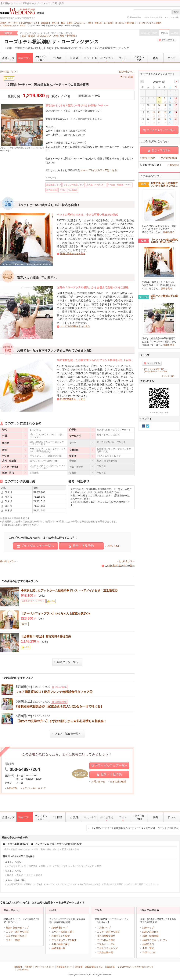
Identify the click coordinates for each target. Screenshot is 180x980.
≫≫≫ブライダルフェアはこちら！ (100, 170)
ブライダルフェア (41, 58)
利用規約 (28, 967)
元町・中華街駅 (68, 36)
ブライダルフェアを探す (64, 940)
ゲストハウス (61, 866)
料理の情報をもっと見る (73, 399)
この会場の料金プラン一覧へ (120, 566)
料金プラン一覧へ (66, 662)
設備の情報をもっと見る (73, 254)
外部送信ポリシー (64, 967)
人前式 (29, 875)
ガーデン (50, 884)
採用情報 (79, 967)
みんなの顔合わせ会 (16, 936)
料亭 (99, 866)
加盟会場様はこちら (94, 967)
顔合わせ (154, 932)
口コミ (172, 58)
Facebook (144, 426)
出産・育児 (148, 948)
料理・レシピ (149, 952)
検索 (176, 12)
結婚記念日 (148, 944)
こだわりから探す (106, 940)
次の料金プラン (127, 72)
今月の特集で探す (61, 944)
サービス (90, 58)
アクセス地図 (139, 58)
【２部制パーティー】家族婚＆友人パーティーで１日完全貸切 (135, 828)
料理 (57, 58)
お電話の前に (13, 788)
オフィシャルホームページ (34, 788)
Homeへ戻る (136, 17)
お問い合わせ (114, 546)
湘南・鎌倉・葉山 (49, 849)
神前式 (10, 875)
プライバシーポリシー (45, 967)
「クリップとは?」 (168, 376)
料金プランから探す (154, 17)
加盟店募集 (110, 967)
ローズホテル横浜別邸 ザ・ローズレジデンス (51, 42)
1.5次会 (39, 884)
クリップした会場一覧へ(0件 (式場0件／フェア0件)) (156, 370)
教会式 (20, 875)
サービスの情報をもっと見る (75, 326)
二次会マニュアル (106, 944)
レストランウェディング (82, 866)
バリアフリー (153, 884)
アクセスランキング (107, 948)
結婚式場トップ (59, 928)
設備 (74, 58)
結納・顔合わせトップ (17, 928)
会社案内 (18, 967)
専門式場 (33, 866)
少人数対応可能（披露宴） (20, 884)
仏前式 (39, 875)
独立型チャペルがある (90, 884)
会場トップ (8, 58)
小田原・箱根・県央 (69, 849)
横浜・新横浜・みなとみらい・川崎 (40, 36)
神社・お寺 (46, 866)
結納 (145, 932)
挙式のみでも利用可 (113, 884)
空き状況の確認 (118, 782)
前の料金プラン (8, 72)
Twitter (148, 426)
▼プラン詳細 (126, 77)
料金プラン (25, 58)
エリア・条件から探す (17, 932)
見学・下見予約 (81, 546)
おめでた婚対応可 (135, 884)
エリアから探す (173, 17)
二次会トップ (104, 928)
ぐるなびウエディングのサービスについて (135, 967)
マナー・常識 (13, 940)
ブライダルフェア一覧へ (35, 546)
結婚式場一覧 (58, 948)
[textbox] (153, 12)
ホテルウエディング (16, 866)
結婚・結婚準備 (150, 936)
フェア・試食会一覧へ (66, 734)
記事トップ (148, 928)
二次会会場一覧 (105, 952)
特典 (155, 58)
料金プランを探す (61, 936)
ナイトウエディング (67, 884)
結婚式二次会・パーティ (155, 940)
